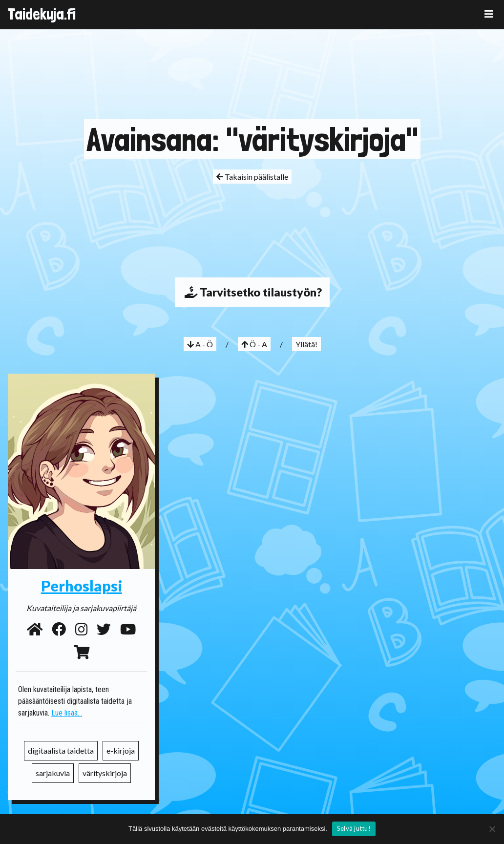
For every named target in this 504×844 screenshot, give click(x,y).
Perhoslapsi (82, 586)
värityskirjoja (105, 773)
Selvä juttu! (354, 828)
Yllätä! (306, 344)
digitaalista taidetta (61, 750)
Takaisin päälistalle (252, 177)
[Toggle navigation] (489, 14)
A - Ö (200, 344)
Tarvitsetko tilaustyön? (252, 292)
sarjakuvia (53, 773)
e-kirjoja (121, 750)
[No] (492, 829)
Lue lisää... (67, 713)
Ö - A (254, 344)
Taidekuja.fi (42, 14)
